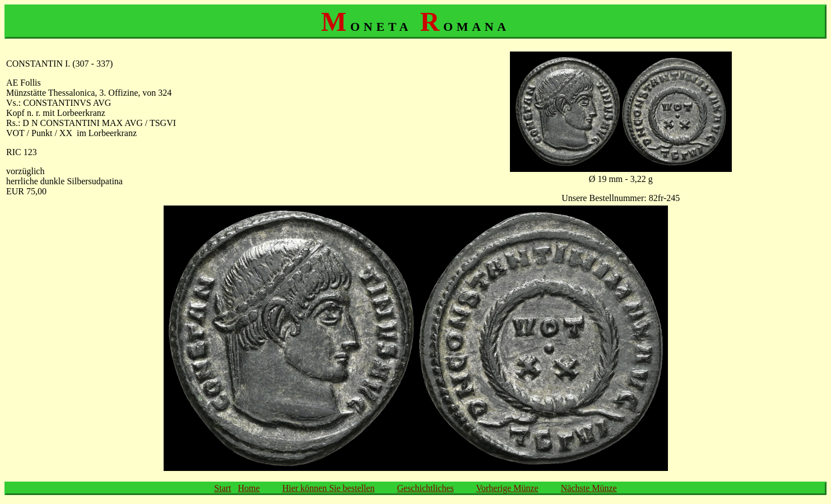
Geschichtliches (425, 488)
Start (222, 488)
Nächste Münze (589, 488)
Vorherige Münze (507, 488)
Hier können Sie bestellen (329, 488)
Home (249, 488)
